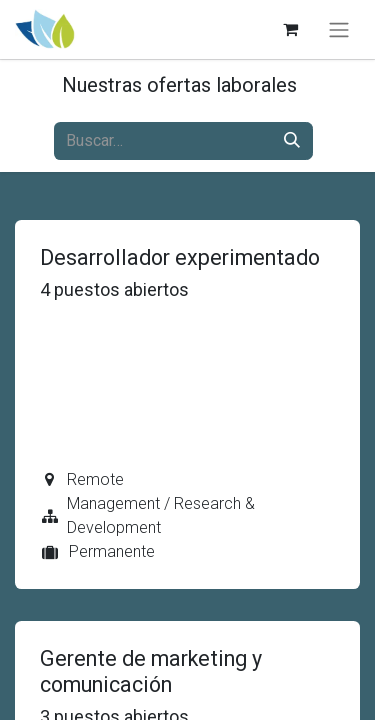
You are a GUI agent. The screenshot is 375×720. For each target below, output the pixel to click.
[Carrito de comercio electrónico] (290, 29)
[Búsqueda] (292, 141)
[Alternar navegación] (339, 29)
